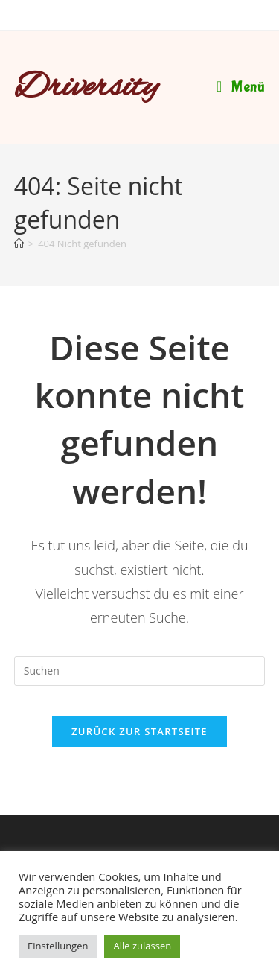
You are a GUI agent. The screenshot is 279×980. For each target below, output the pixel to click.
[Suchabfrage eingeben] (140, 671)
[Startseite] (19, 244)
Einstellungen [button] (58, 946)
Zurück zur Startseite (139, 731)
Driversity (86, 88)
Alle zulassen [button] (142, 946)
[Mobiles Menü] (241, 87)
